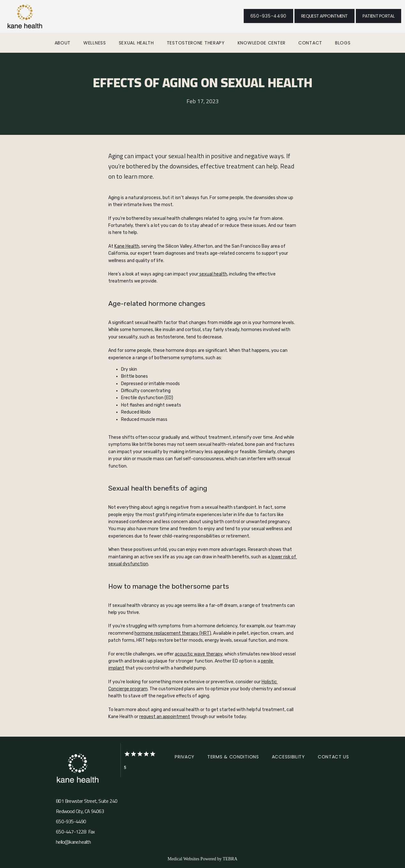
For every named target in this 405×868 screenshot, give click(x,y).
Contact (310, 43)
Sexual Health (136, 43)
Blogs (343, 43)
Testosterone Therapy (196, 43)
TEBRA (230, 859)
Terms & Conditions (233, 757)
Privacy (185, 757)
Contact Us (333, 757)
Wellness (95, 43)
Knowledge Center (262, 43)
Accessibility (288, 757)
